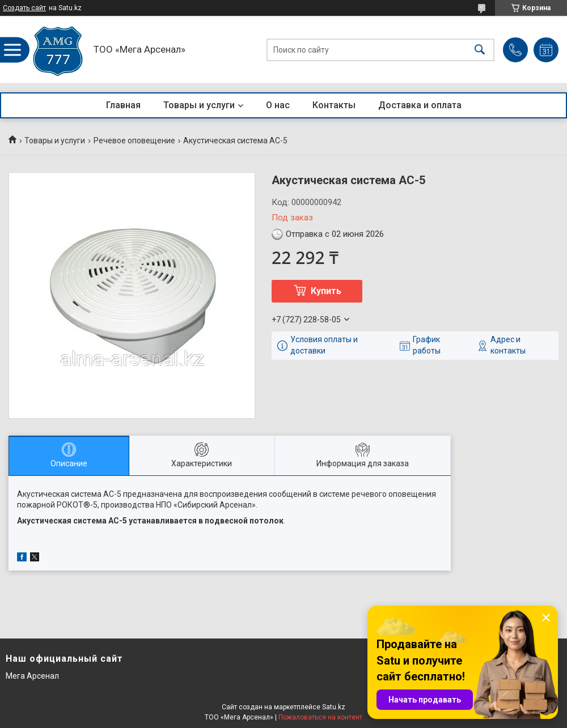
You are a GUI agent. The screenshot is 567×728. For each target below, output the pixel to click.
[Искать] (480, 50)
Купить (326, 291)
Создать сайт (24, 8)
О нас (278, 105)
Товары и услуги (199, 105)
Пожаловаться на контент (320, 717)
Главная (123, 105)
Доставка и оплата (420, 105)
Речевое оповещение (134, 141)
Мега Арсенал (32, 676)
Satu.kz (334, 707)
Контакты (334, 105)
